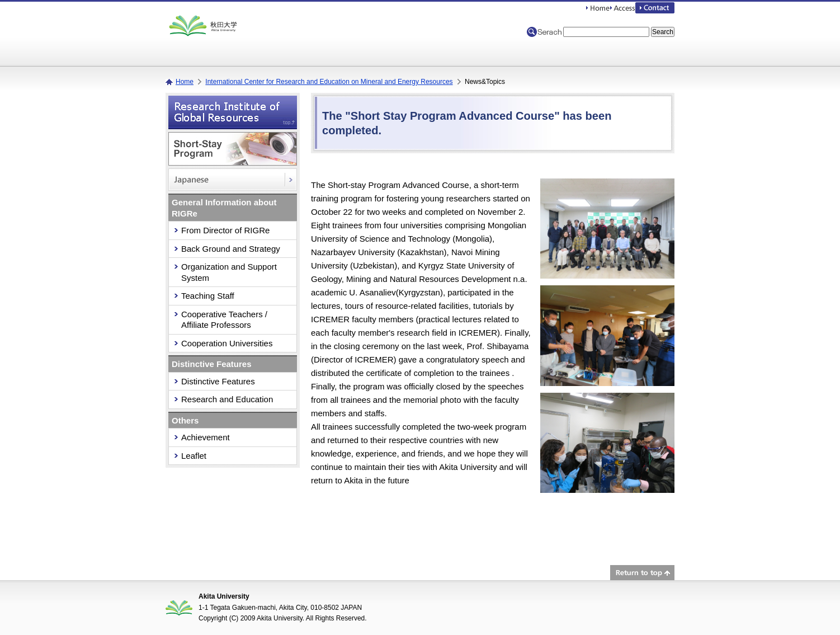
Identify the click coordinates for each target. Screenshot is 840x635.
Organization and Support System (229, 272)
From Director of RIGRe (225, 230)
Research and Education (227, 399)
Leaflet (194, 456)
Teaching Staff (208, 296)
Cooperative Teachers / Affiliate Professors (224, 320)
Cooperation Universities (227, 343)
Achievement (206, 437)
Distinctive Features (218, 381)
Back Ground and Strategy (231, 249)
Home (185, 82)
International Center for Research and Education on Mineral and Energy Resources (329, 82)
